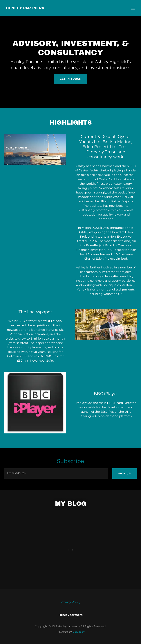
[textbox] (56, 473)
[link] (25, 8)
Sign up (124, 473)
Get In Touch (70, 79)
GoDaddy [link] (79, 632)
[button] (133, 8)
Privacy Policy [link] (70, 602)
